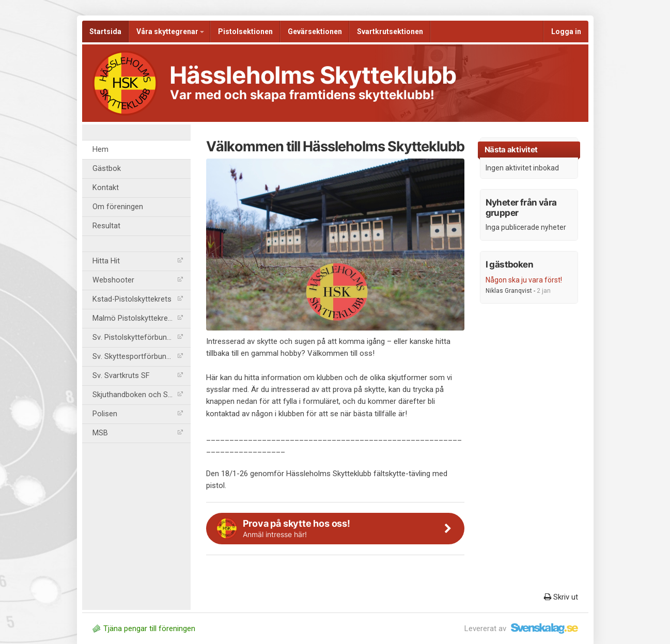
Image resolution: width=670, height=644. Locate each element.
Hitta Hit (138, 261)
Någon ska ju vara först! (524, 280)
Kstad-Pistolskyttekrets (138, 299)
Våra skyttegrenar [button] (170, 32)
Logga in (566, 32)
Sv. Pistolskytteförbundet (138, 337)
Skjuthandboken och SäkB (138, 395)
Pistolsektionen (245, 32)
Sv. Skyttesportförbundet (138, 357)
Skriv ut (561, 597)
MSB (138, 433)
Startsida (105, 32)
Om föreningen (118, 207)
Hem (100, 150)
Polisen (138, 414)
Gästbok (107, 169)
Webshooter (138, 280)
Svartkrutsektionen (390, 32)
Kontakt (106, 188)
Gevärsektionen (315, 32)
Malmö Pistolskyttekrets (138, 318)
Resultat (106, 226)
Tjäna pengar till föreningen (144, 629)
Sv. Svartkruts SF (138, 376)
